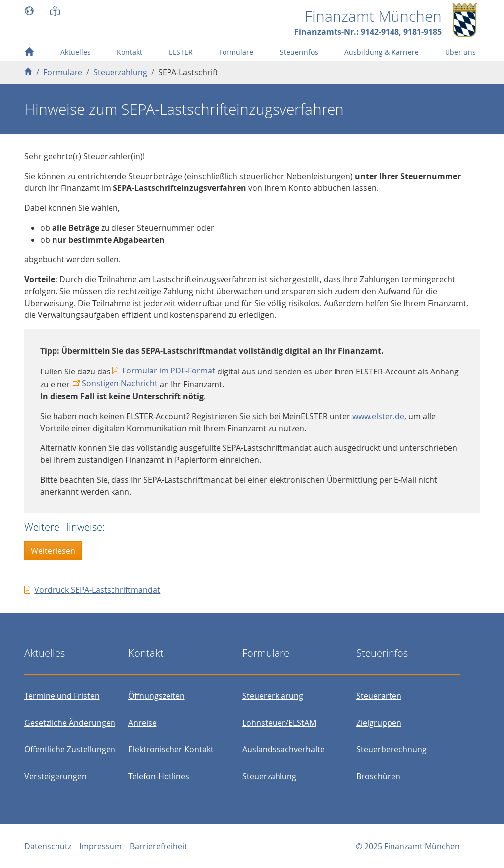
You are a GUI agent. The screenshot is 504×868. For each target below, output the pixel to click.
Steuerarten (379, 696)
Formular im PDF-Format (169, 371)
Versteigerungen (56, 776)
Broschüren (378, 776)
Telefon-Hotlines (159, 776)
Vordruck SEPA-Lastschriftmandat (97, 590)
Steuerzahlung (269, 776)
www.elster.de (378, 416)
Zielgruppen (379, 723)
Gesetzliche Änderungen (70, 723)
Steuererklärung (273, 696)
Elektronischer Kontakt (171, 749)
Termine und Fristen (62, 696)
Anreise (142, 723)
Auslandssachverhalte (283, 749)
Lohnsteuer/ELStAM (279, 723)
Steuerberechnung (392, 749)
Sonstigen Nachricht (120, 383)
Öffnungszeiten (157, 696)
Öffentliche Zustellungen (70, 749)
